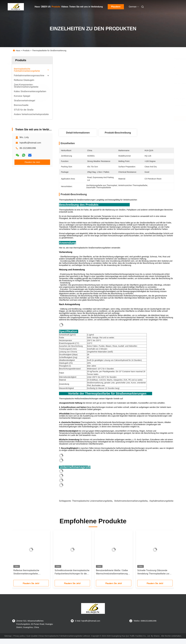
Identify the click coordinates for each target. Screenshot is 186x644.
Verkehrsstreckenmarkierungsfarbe (131, 501)
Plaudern (116, 7)
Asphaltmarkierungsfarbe (161, 501)
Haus (37, 7)
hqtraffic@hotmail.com (30, 143)
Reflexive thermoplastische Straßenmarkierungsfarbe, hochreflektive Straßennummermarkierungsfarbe (30, 572)
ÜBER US (46, 7)
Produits (56, 7)
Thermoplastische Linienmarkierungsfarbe (92, 501)
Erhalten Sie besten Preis (132, 119)
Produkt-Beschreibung (118, 133)
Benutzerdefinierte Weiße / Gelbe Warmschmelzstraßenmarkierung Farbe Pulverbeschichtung (112, 572)
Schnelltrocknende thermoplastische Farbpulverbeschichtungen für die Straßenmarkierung (72, 572)
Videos (65, 7)
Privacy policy (19, 636)
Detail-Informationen (78, 133)
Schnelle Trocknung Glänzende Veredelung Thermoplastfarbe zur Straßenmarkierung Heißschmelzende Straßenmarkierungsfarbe (153, 572)
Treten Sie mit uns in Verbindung (86, 7)
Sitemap (8, 636)
